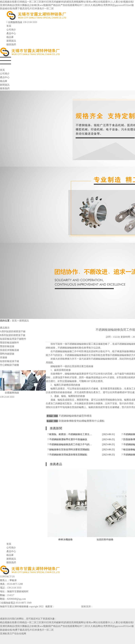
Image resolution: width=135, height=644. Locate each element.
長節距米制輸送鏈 (9, 350)
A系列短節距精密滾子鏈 (13, 331)
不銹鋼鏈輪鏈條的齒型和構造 (75, 416)
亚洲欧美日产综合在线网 (13, 634)
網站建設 (98, 607)
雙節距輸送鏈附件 (9, 343)
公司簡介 (11, 30)
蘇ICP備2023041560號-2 (67, 607)
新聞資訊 (11, 41)
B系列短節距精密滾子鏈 (13, 335)
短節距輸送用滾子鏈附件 (13, 339)
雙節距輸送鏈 (7, 346)
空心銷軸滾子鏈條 (9, 365)
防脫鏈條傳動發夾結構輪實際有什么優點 (82, 421)
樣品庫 (10, 37)
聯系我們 (11, 45)
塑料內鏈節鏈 (7, 354)
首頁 (9, 26)
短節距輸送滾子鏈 (9, 361)
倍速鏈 (4, 358)
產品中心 (11, 33)
